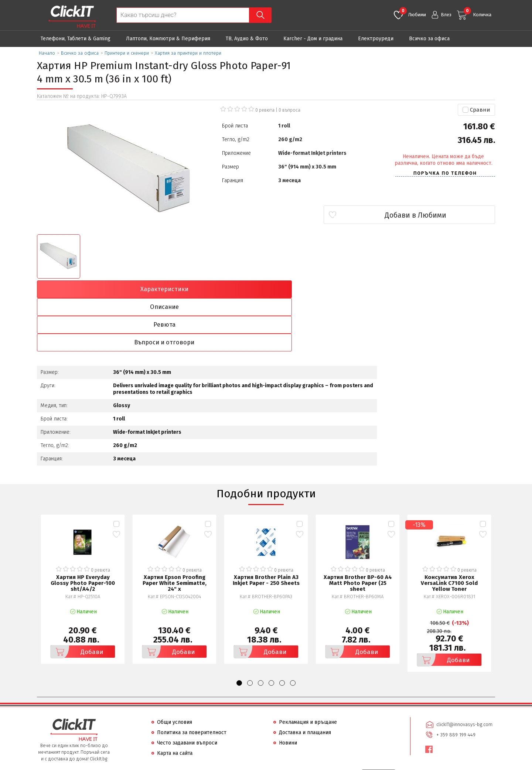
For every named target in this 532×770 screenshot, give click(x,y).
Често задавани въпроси (187, 690)
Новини (288, 690)
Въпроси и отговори (439, 289)
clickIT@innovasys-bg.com (464, 672)
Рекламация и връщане (308, 670)
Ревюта (324, 289)
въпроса (289, 110)
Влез (446, 15)
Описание (208, 289)
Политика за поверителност (192, 680)
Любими (413, 12)
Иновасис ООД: (227, 764)
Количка (478, 12)
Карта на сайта (175, 701)
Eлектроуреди (376, 39)
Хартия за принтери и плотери (188, 53)
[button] (239, 631)
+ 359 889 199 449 (455, 681)
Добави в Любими (451, 215)
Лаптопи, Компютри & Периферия (168, 39)
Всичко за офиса (429, 39)
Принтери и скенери (127, 53)
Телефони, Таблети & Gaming (76, 39)
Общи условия (175, 670)
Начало (47, 53)
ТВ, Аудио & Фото (247, 39)
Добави (78, 599)
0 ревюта (265, 110)
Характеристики (93, 289)
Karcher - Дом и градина (313, 39)
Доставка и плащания (305, 680)
